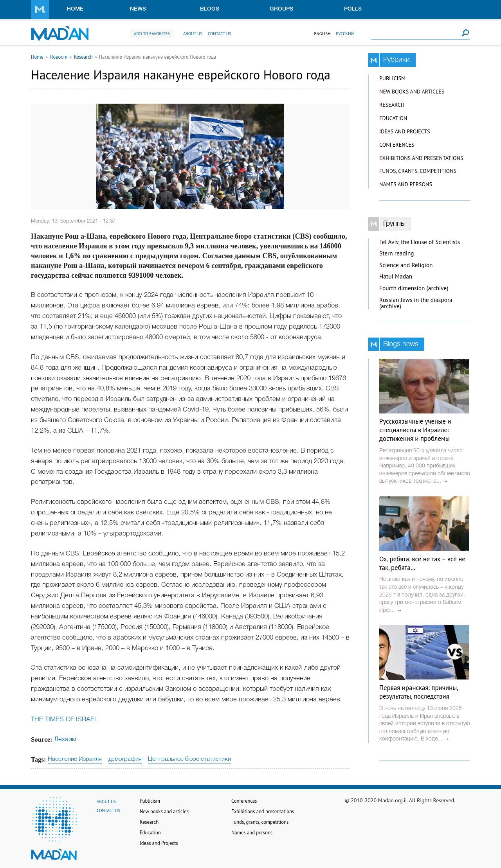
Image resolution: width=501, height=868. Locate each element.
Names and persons (406, 184)
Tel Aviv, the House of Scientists (420, 242)
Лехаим (65, 740)
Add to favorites (152, 34)
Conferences (397, 145)
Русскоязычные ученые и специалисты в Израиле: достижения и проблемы (415, 430)
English (322, 34)
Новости (59, 57)
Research (83, 57)
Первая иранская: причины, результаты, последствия (419, 692)
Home (75, 9)
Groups (281, 9)
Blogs (210, 9)
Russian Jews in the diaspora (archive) (416, 303)
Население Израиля (75, 759)
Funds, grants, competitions (418, 171)
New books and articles (412, 92)
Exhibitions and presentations (421, 158)
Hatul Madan (396, 276)
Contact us (220, 34)
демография (125, 759)
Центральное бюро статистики (189, 759)
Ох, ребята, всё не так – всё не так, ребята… (422, 563)
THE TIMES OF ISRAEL (64, 720)
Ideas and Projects (405, 131)
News (138, 9)
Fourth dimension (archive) (414, 288)
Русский (345, 34)
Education (393, 118)
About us (193, 34)
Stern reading (397, 253)
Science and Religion (406, 265)
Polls (353, 9)
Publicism (392, 78)
